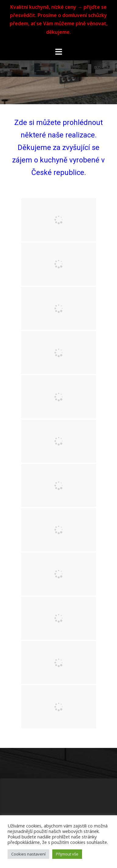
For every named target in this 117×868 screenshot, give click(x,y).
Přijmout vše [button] (67, 854)
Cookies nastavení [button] (28, 854)
